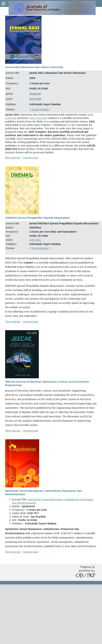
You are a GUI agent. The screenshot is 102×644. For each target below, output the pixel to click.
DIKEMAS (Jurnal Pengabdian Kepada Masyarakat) (37, 218)
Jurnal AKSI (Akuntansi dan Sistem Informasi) (34, 67)
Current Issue (30, 158)
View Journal (13, 158)
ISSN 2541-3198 (38, 118)
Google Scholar (40, 109)
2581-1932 (35, 240)
